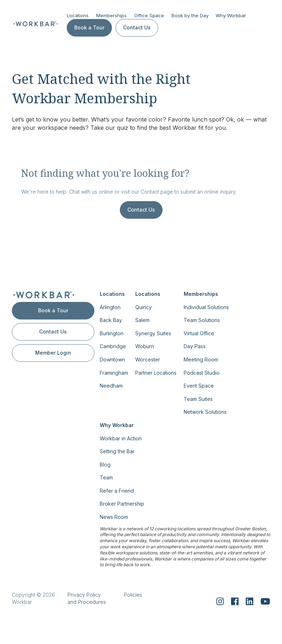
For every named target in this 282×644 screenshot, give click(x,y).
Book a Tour (89, 27)
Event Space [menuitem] (199, 386)
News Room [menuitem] (114, 517)
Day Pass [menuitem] (195, 346)
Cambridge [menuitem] (113, 346)
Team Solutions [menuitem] (202, 320)
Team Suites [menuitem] (198, 399)
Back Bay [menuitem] (111, 320)
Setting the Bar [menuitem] (117, 451)
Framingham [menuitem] (114, 372)
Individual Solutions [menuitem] (206, 307)
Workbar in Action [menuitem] (121, 438)
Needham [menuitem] (111, 386)
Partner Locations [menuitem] (156, 372)
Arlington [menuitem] (110, 307)
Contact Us (137, 27)
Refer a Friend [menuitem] (117, 491)
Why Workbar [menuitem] (117, 425)
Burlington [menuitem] (112, 333)
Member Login (53, 353)
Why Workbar (231, 15)
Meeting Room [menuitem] (201, 359)
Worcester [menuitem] (148, 359)
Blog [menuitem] (105, 464)
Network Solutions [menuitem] (205, 412)
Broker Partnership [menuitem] (122, 504)
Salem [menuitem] (142, 320)
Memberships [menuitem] (201, 294)
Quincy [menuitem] (144, 307)
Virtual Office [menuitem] (199, 333)
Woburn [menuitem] (145, 346)
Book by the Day (190, 15)
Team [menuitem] (106, 477)
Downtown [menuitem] (112, 359)
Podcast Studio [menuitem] (202, 372)
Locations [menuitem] (112, 294)
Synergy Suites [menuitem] (153, 333)
